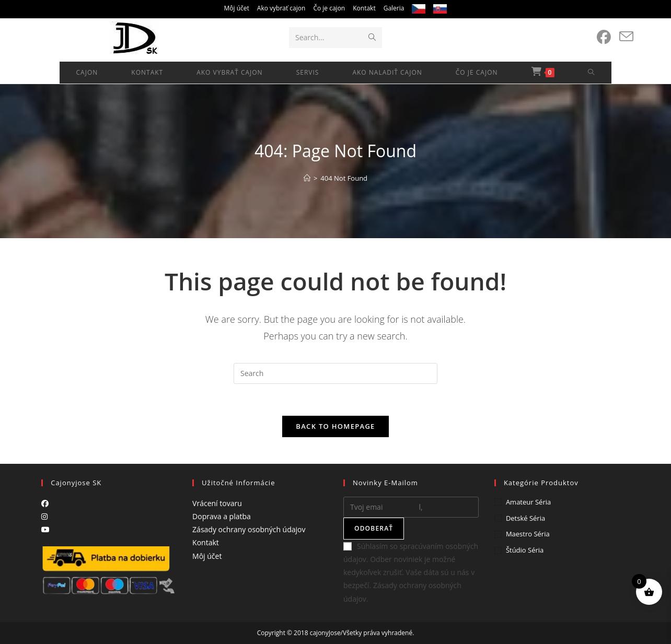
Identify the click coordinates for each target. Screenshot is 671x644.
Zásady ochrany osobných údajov (249, 529)
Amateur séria (528, 502)
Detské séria (525, 518)
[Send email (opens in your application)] (626, 37)
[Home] (307, 178)
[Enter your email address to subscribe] (411, 507)
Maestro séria (528, 534)
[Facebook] (45, 503)
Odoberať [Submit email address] (374, 528)
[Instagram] (44, 516)
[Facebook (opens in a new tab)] (604, 37)
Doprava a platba (222, 516)
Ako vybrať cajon (281, 8)
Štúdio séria (525, 550)
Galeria (394, 8)
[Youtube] (45, 529)
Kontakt (364, 8)
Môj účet (237, 8)
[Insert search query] (335, 373)
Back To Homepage (335, 426)
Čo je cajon (329, 8)
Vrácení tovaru (217, 503)
